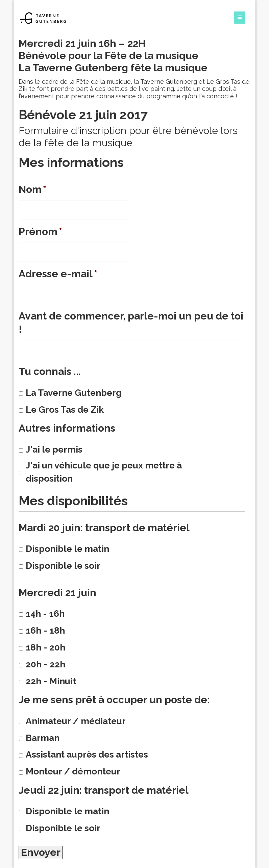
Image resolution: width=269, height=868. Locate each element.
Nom (32, 189)
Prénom (40, 232)
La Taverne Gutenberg (74, 393)
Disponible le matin (67, 549)
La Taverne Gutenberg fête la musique (113, 68)
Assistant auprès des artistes (87, 754)
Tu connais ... (50, 371)
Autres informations (67, 428)
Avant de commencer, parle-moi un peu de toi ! (131, 323)
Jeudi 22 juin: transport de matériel (104, 790)
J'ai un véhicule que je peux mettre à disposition (104, 472)
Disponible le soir (63, 566)
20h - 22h (45, 664)
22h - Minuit (51, 681)
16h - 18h (45, 630)
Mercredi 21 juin (57, 593)
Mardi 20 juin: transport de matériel (104, 528)
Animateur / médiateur (76, 721)
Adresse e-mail (58, 274)
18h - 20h (45, 647)
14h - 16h (45, 614)
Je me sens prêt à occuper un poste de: (114, 700)
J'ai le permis (54, 449)
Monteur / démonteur (73, 771)
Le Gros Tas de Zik (65, 410)
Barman (43, 738)
